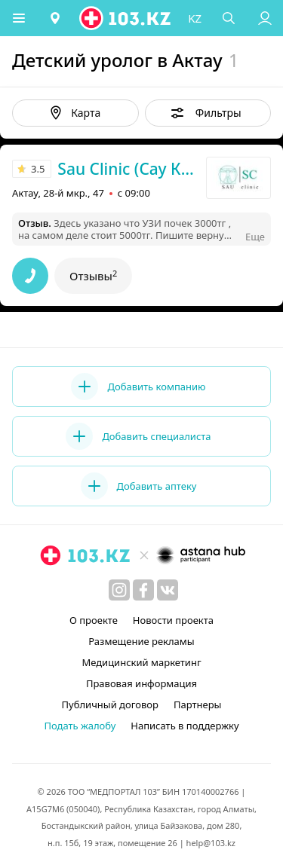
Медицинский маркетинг (141, 662)
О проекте (94, 620)
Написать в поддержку (185, 726)
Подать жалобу (80, 726)
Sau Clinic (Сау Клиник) (130, 169)
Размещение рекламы (141, 641)
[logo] (126, 18)
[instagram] (119, 590)
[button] (19, 18)
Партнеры (198, 704)
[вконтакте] (168, 590)
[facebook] (143, 590)
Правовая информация (141, 683)
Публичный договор (110, 704)
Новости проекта (173, 620)
